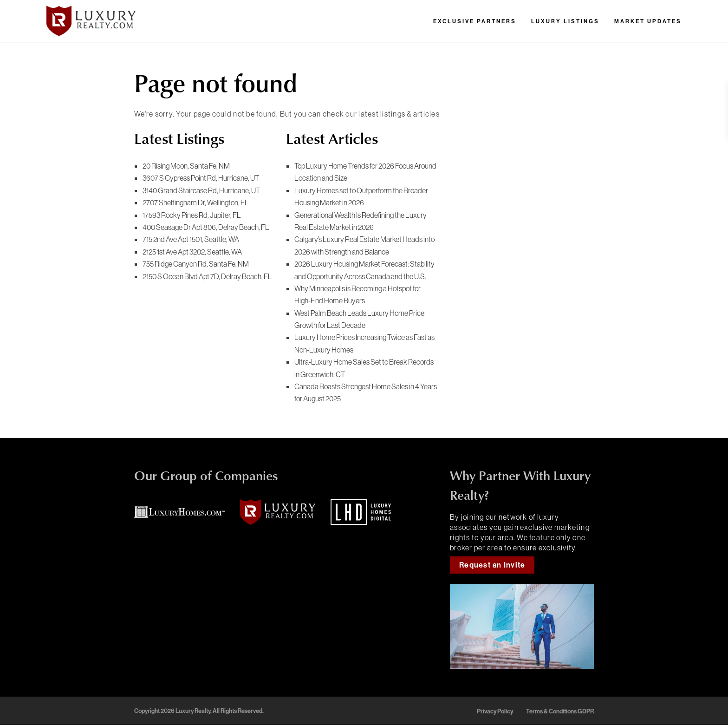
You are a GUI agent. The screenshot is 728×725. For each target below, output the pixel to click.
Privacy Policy (495, 711)
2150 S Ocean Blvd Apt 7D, (207, 276)
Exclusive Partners (475, 21)
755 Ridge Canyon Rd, (196, 264)
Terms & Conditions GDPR (560, 711)
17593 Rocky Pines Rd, (192, 215)
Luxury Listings (565, 21)
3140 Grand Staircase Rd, (201, 190)
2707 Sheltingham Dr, (196, 202)
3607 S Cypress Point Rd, (201, 178)
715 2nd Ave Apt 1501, (191, 239)
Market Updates (648, 21)
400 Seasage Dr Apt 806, (206, 227)
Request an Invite (492, 565)
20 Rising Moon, (186, 166)
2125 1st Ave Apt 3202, (192, 252)
